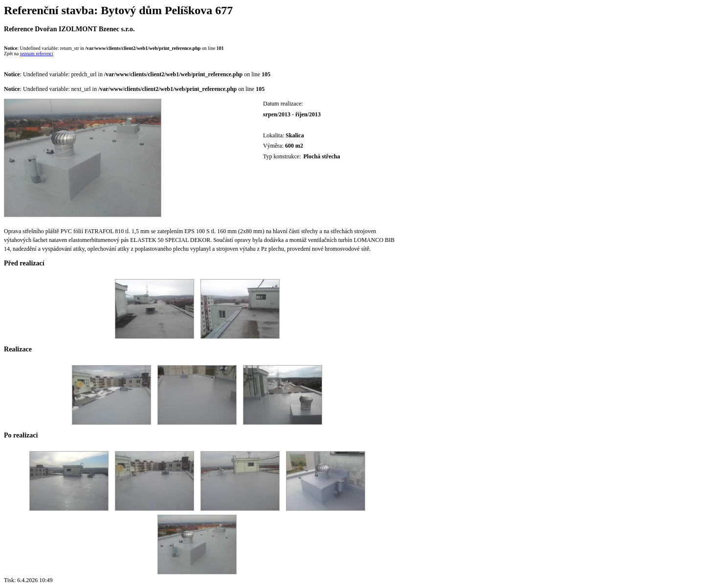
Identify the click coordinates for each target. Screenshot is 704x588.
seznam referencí (37, 54)
